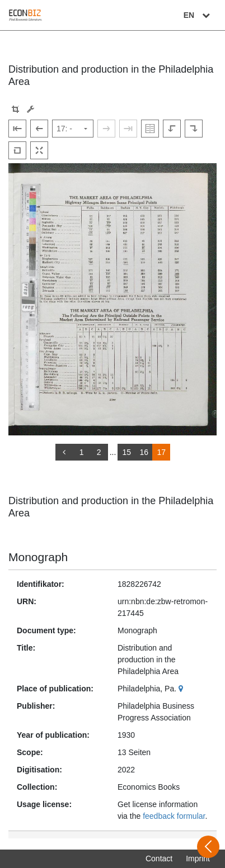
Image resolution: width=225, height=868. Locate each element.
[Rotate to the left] (172, 129)
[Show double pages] (150, 129)
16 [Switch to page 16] (144, 452)
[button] (15, 109)
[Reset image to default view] (17, 150)
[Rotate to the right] (194, 129)
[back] (64, 452)
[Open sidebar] (208, 847)
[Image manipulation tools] (31, 109)
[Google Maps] (182, 689)
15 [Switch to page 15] (127, 452)
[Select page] (73, 129)
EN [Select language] (198, 15)
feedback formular (174, 816)
